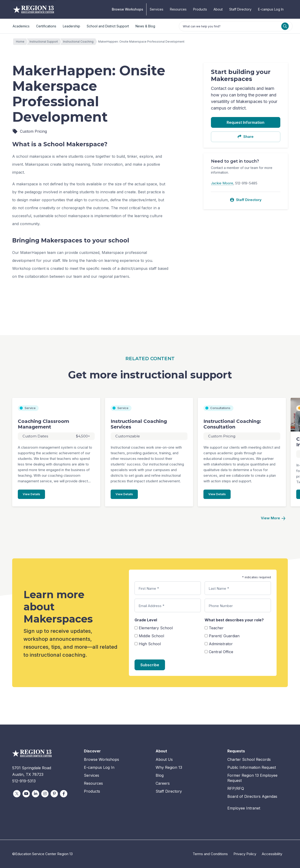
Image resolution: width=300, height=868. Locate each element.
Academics (21, 26)
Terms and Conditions (210, 854)
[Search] (285, 26)
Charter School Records (249, 759)
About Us (164, 759)
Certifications (46, 26)
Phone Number (221, 606)
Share (246, 137)
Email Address (151, 606)
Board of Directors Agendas (252, 796)
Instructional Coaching (79, 42)
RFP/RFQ (236, 788)
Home (21, 42)
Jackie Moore (222, 183)
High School (150, 644)
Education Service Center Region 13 (34, 9)
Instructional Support (45, 42)
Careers (163, 783)
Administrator (221, 644)
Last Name (219, 588)
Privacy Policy (245, 854)
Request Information (246, 122)
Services (157, 9)
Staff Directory (240, 9)
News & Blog (145, 26)
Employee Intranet (244, 808)
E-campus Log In (271, 9)
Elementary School (156, 628)
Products (200, 9)
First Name (149, 588)
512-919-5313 (24, 781)
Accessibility (272, 854)
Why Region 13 (169, 767)
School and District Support (108, 26)
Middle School (151, 636)
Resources (178, 9)
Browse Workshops (127, 9)
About (218, 9)
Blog (160, 775)
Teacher (216, 628)
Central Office (221, 652)
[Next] (273, 518)
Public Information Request (252, 767)
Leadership (71, 26)
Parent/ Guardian (224, 636)
